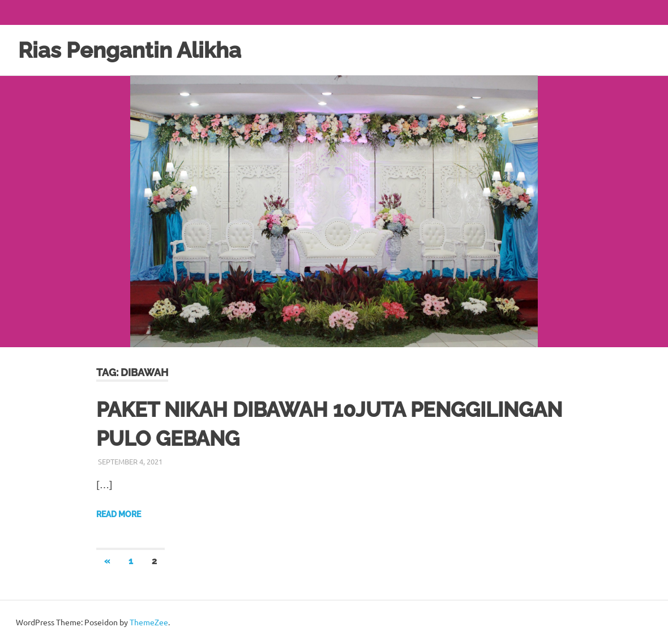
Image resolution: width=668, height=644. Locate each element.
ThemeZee (149, 622)
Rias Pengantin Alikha (130, 50)
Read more (119, 514)
